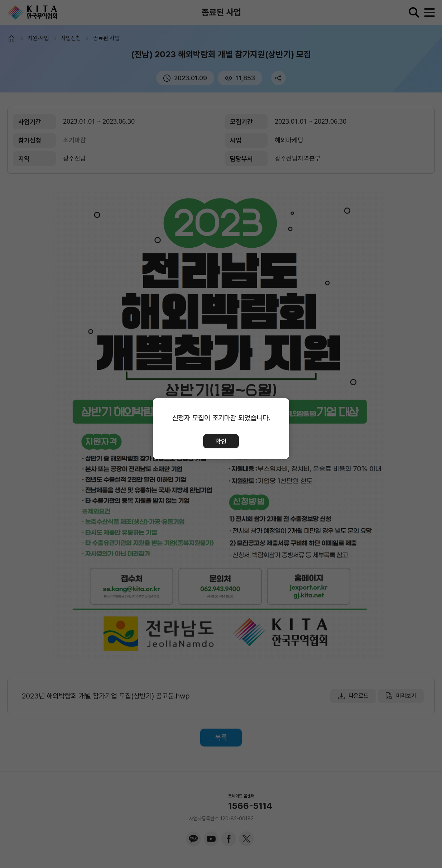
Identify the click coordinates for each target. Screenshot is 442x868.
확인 (221, 441)
